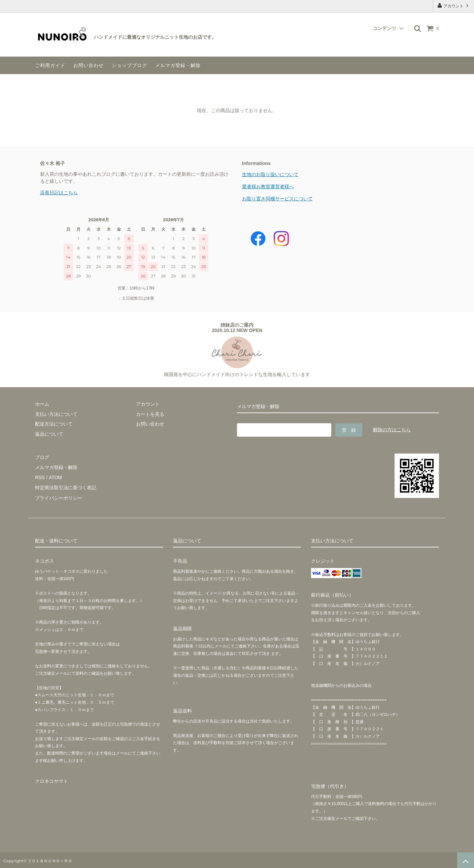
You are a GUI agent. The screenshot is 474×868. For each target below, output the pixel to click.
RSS (40, 477)
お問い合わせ (89, 65)
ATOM (55, 477)
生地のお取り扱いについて (270, 174)
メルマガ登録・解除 (178, 65)
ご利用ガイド (50, 65)
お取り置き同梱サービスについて (277, 199)
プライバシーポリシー (59, 497)
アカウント (454, 6)
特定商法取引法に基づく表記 (66, 487)
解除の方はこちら (392, 430)
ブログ (42, 457)
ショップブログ (129, 65)
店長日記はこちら (59, 193)
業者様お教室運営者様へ (268, 187)
